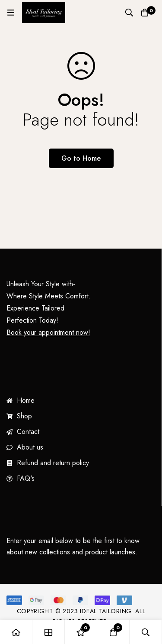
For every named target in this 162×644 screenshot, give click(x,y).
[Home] (16, 632)
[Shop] (49, 632)
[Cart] (145, 13)
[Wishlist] (81, 632)
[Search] (129, 13)
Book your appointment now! (48, 333)
